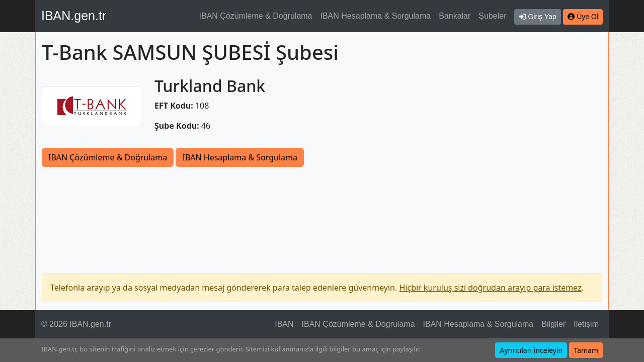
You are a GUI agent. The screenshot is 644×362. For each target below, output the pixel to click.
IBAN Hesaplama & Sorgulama (376, 16)
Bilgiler (553, 324)
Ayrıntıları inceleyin (531, 350)
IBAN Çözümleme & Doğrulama (256, 16)
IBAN (284, 324)
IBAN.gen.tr (74, 16)
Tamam (586, 350)
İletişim (586, 324)
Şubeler (492, 16)
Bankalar (455, 16)
